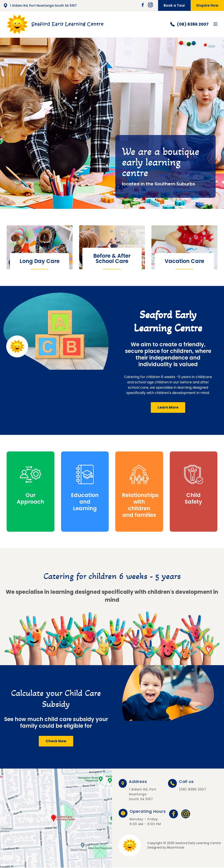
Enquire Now (207, 5)
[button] (168, 407)
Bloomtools (176, 847)
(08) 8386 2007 (189, 24)
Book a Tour (174, 5)
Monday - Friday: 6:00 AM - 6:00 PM (148, 818)
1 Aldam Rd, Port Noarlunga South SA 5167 (40, 6)
